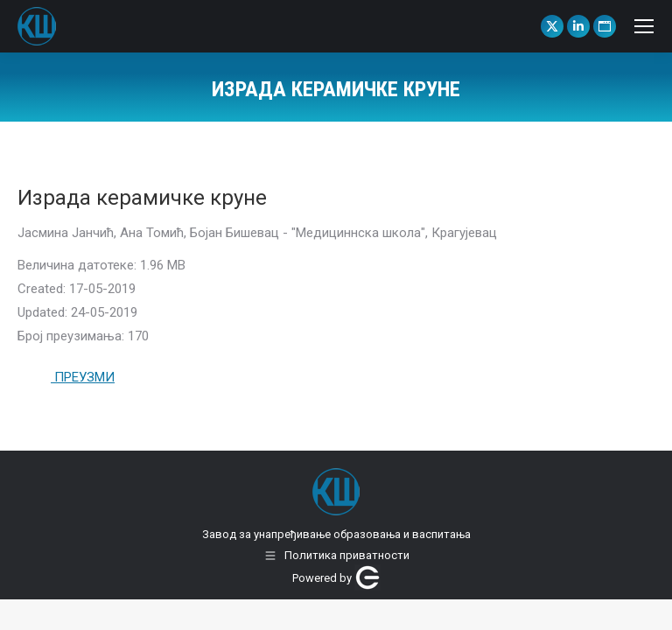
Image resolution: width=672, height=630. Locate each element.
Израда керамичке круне (142, 198)
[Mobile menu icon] (644, 26)
